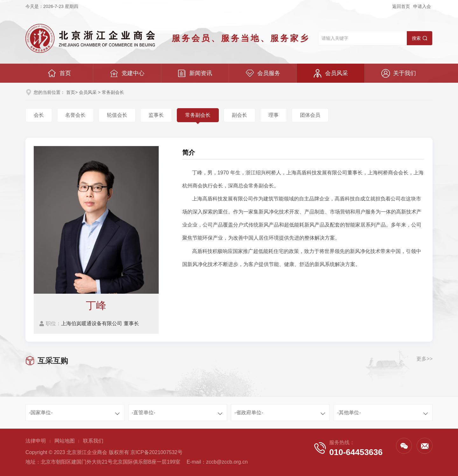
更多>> (424, 359)
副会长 (239, 115)
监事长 (156, 115)
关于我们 (399, 73)
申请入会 (422, 6)
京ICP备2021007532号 (156, 452)
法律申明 (36, 441)
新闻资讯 (195, 73)
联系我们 (93, 441)
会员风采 (331, 73)
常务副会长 (198, 115)
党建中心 (127, 73)
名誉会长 (75, 115)
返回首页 (401, 6)
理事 (274, 115)
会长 (39, 115)
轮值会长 (117, 115)
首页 (59, 73)
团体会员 (310, 115)
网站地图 (65, 441)
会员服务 (263, 73)
